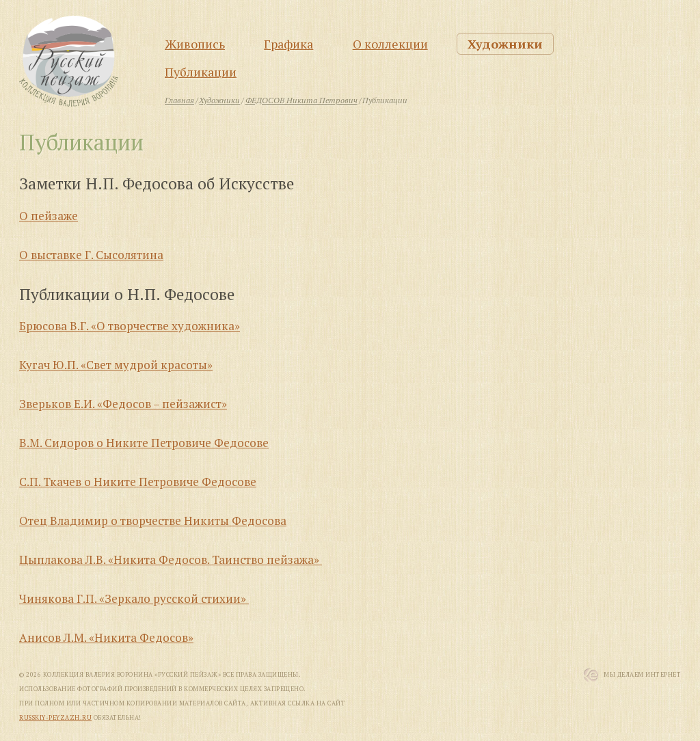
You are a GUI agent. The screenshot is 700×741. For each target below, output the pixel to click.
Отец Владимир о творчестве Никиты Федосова (153, 521)
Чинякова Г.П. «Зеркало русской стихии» (134, 598)
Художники (505, 44)
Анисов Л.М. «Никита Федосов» (106, 637)
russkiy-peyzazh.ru (55, 718)
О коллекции (390, 44)
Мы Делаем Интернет (642, 675)
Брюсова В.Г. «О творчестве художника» (130, 326)
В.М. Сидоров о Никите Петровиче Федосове (144, 443)
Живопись (195, 44)
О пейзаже (49, 216)
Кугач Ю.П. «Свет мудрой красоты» (116, 365)
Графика (288, 44)
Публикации (201, 72)
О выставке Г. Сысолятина (91, 255)
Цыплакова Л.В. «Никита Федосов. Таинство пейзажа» (171, 560)
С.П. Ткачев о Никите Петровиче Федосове (138, 482)
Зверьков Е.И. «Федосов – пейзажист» (123, 404)
